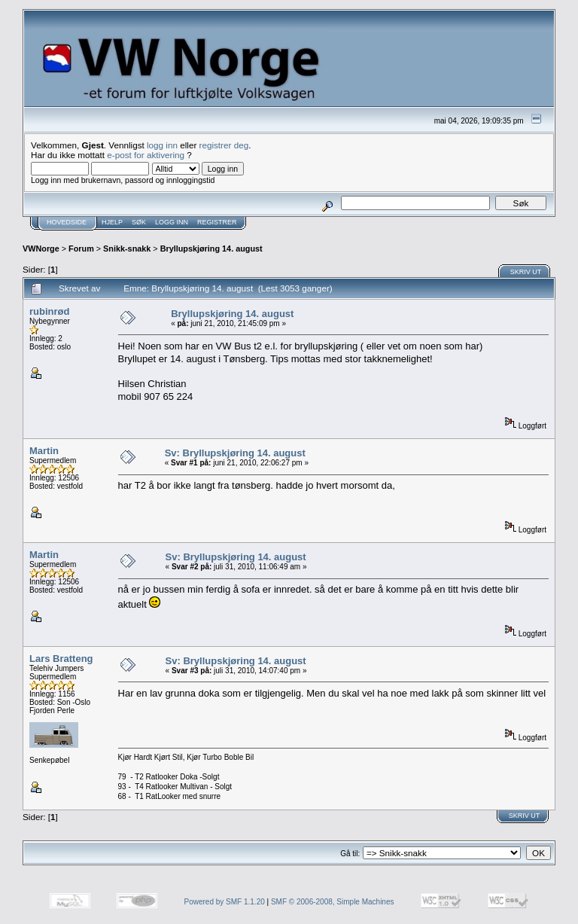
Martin (44, 451)
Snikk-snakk (127, 249)
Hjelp (112, 222)
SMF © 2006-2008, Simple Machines (333, 902)
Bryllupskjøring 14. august (211, 249)
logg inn (162, 145)
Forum (81, 249)
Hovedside (67, 222)
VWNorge (41, 249)
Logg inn (172, 222)
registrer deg (224, 145)
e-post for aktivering (146, 155)
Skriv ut (526, 272)
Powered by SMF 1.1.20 (225, 902)
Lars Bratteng (61, 659)
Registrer (217, 222)
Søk (139, 222)
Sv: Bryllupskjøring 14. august (235, 453)
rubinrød (49, 311)
